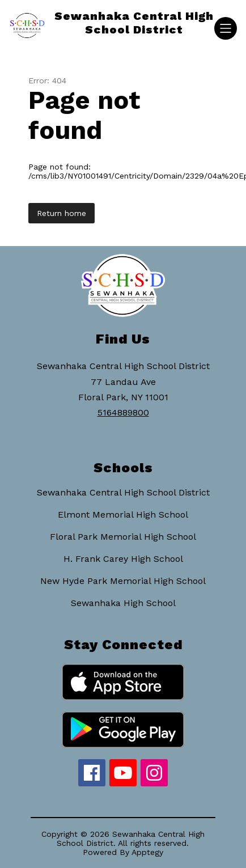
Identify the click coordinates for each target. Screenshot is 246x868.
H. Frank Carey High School (123, 559)
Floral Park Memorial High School (123, 537)
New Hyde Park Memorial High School (123, 581)
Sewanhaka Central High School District (123, 492)
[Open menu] (226, 28)
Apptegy (147, 852)
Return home (61, 213)
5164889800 (123, 412)
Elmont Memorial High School (123, 515)
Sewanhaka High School (123, 603)
